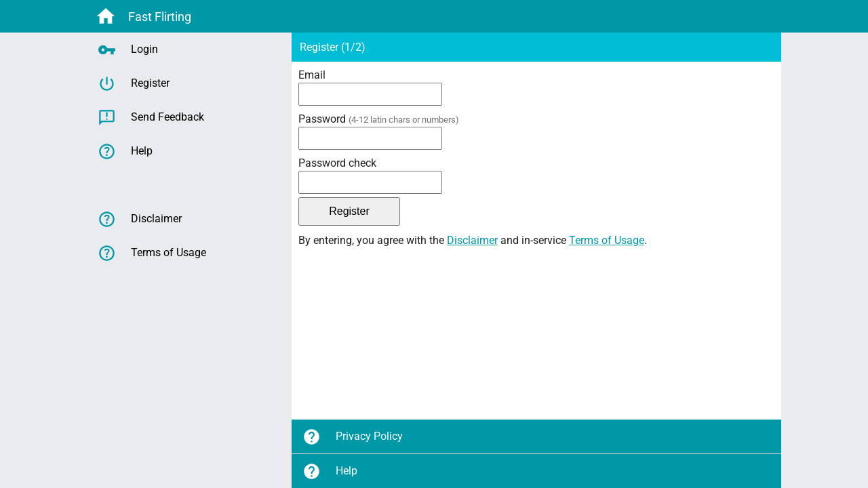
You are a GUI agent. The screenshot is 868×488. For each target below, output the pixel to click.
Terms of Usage (607, 240)
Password (379, 119)
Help (330, 471)
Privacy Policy (353, 437)
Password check (337, 163)
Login (128, 50)
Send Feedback (151, 118)
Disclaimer (472, 240)
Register (134, 84)
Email (312, 75)
